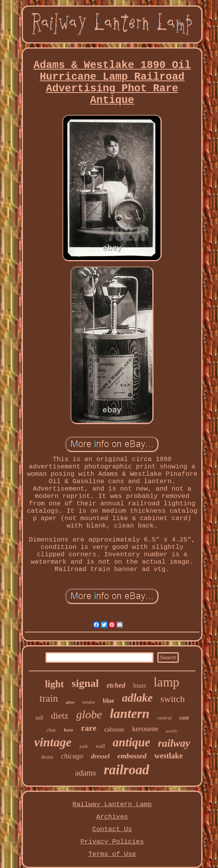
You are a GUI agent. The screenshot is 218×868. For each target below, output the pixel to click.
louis (139, 685)
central (165, 718)
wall (100, 746)
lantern (130, 713)
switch (173, 699)
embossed (132, 756)
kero (68, 730)
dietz (60, 716)
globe (89, 714)
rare (89, 728)
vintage (53, 742)
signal (85, 683)
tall (39, 718)
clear (51, 730)
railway (174, 743)
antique (131, 742)
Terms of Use (112, 854)
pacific (172, 731)
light (55, 684)
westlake (168, 756)
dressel (100, 756)
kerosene (145, 729)
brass (47, 757)
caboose (114, 729)
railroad (126, 770)
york (84, 746)
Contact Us (112, 829)
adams (85, 773)
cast (184, 718)
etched (116, 685)
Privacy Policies (112, 842)
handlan (89, 702)
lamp (166, 682)
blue (109, 701)
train (49, 698)
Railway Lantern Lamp (112, 804)
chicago (72, 756)
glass (70, 702)
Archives (112, 817)
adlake (137, 698)
